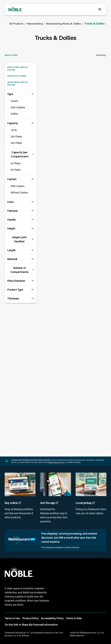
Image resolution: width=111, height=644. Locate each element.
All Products (16, 23)
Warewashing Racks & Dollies (64, 23)
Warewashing (35, 23)
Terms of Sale (74, 618)
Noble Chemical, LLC (56, 462)
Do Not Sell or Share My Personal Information (31, 625)
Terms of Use (12, 618)
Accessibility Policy (52, 618)
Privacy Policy (30, 618)
